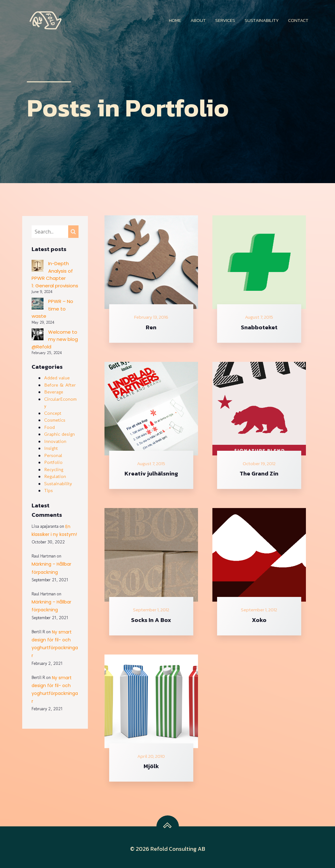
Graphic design (59, 434)
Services (225, 20)
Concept (53, 413)
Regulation (55, 476)
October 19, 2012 (259, 464)
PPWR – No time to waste (52, 309)
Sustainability (262, 20)
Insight (51, 448)
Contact (298, 20)
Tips (48, 490)
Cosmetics (55, 420)
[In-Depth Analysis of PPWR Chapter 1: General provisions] (38, 267)
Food (49, 427)
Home (175, 20)
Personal (53, 455)
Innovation (55, 441)
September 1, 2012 (151, 610)
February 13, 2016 (151, 317)
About (198, 20)
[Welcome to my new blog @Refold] (38, 335)
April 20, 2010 (151, 756)
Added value (57, 378)
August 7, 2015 (259, 317)
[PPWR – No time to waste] (38, 305)
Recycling (54, 469)
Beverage (54, 392)
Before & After (60, 385)
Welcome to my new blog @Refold (55, 339)
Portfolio (53, 462)
